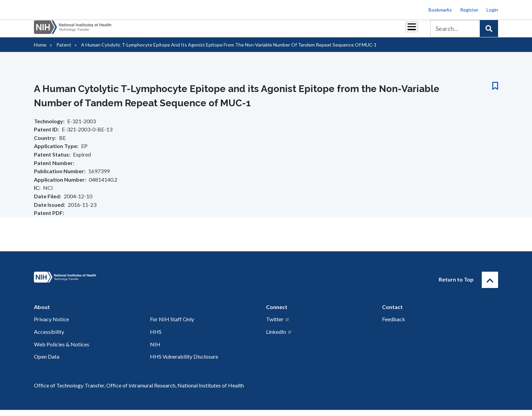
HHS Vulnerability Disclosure (184, 363)
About (405, 31)
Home (40, 51)
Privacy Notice (51, 325)
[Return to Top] (490, 286)
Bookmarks (440, 10)
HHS (156, 338)
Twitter (278, 325)
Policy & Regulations (364, 31)
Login (492, 10)
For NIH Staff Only (172, 325)
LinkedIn (279, 338)
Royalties (256, 31)
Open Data (47, 363)
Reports (287, 31)
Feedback (394, 325)
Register (469, 10)
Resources (318, 31)
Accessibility (49, 338)
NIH (155, 350)
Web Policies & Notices (62, 350)
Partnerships (220, 31)
